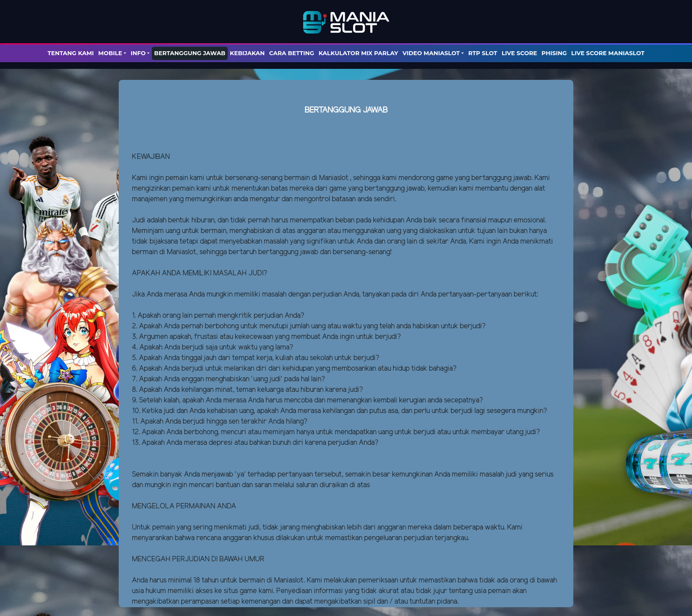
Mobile (110, 53)
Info (138, 53)
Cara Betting (292, 53)
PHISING (554, 53)
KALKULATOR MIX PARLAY (358, 53)
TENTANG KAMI (71, 53)
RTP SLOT (483, 53)
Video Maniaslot (431, 53)
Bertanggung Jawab (190, 53)
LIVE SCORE (519, 53)
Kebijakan (247, 53)
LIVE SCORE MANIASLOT (608, 53)
